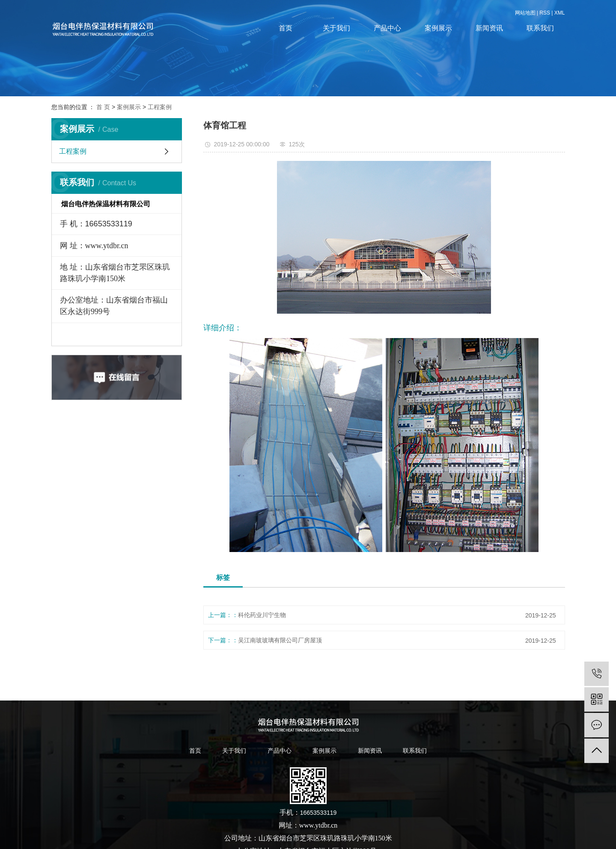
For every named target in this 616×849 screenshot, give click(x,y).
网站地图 (525, 13)
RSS (545, 13)
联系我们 (540, 28)
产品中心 (387, 28)
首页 (286, 28)
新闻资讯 (489, 28)
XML (560, 13)
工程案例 (160, 107)
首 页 (103, 107)
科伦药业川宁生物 (262, 615)
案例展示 (438, 28)
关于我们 (336, 28)
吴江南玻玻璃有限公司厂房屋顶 (280, 640)
